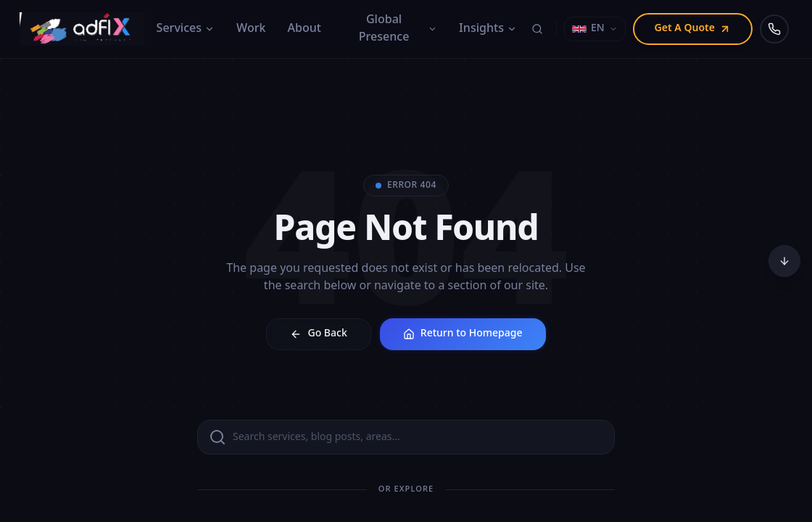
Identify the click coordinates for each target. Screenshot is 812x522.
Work (251, 29)
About (304, 29)
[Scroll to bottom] (784, 261)
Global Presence (398, 29)
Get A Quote (693, 29)
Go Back (318, 334)
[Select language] (595, 29)
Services (186, 29)
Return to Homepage (463, 334)
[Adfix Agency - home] (86, 29)
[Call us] (774, 29)
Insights (488, 29)
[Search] (537, 29)
